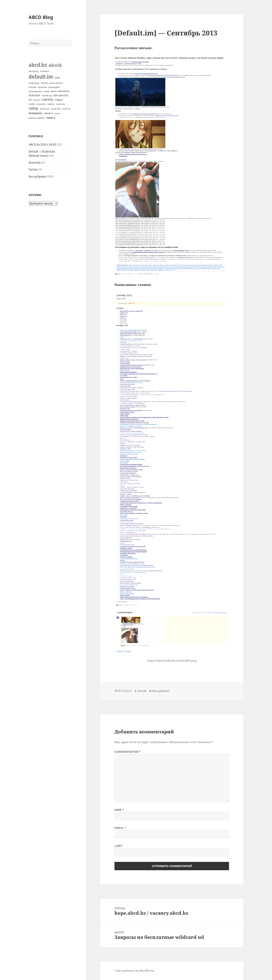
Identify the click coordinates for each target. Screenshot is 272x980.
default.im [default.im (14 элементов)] (41, 77)
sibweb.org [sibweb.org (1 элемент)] (47, 96)
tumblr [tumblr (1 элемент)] (32, 104)
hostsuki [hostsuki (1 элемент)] (32, 87)
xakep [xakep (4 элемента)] (33, 108)
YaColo (33, 170)
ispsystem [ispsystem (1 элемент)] (42, 87)
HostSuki (35, 163)
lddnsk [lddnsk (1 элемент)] (54, 91)
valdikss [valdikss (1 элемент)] (51, 104)
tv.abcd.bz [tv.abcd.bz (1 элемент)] (41, 104)
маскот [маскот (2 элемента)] (49, 113)
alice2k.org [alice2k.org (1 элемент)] (33, 71)
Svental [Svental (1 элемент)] (36, 100)
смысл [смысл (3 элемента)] (51, 118)
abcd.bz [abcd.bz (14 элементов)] (38, 65)
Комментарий (128, 752)
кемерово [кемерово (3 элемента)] (36, 113)
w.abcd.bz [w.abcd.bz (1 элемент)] (61, 104)
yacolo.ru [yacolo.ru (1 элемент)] (66, 109)
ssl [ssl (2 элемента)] (30, 100)
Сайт (118, 846)
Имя (119, 810)
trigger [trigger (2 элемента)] (59, 100)
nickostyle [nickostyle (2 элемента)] (34, 95)
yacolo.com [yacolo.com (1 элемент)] (45, 109)
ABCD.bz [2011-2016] (42, 145)
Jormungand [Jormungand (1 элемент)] (54, 87)
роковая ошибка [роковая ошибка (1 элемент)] (37, 118)
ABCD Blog (41, 17)
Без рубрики (37, 176)
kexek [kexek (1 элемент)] (46, 91)
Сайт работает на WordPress (134, 971)
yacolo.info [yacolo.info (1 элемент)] (56, 109)
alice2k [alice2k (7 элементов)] (55, 65)
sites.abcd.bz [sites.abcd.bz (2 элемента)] (61, 95)
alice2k (142, 691)
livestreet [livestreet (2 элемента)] (64, 91)
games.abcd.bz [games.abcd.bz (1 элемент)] (56, 83)
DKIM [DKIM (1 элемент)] (57, 78)
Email (120, 828)
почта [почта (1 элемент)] (57, 113)
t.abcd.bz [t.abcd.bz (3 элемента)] (47, 99)
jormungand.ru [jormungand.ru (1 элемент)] (35, 91)
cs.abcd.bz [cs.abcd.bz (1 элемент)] (45, 71)
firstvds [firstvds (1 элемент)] (44, 83)
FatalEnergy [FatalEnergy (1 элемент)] (34, 83)
